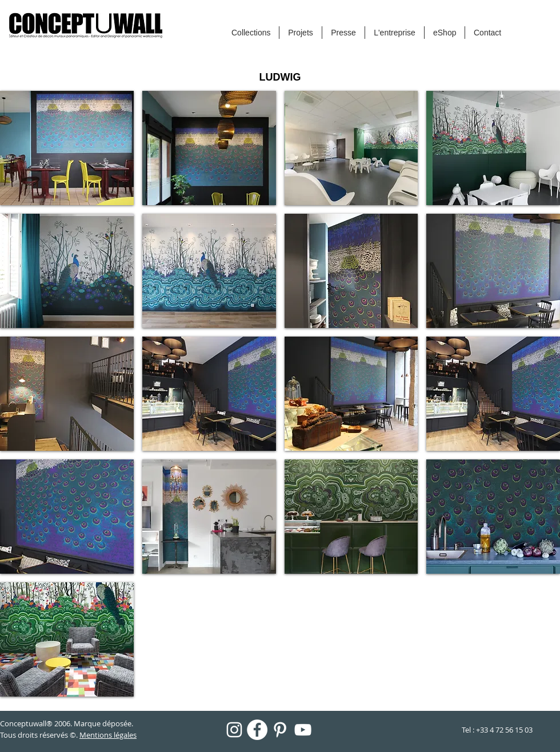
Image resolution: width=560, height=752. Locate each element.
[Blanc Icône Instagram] (234, 730)
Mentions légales (108, 735)
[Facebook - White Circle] (257, 730)
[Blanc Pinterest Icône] (280, 730)
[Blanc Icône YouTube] (303, 730)
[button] (67, 148)
